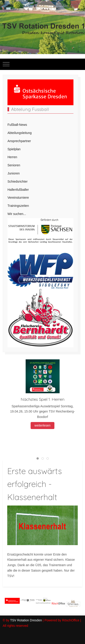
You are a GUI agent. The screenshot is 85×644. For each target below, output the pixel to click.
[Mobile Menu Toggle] (6, 64)
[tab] (38, 458)
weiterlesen (42, 425)
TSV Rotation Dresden (26, 620)
